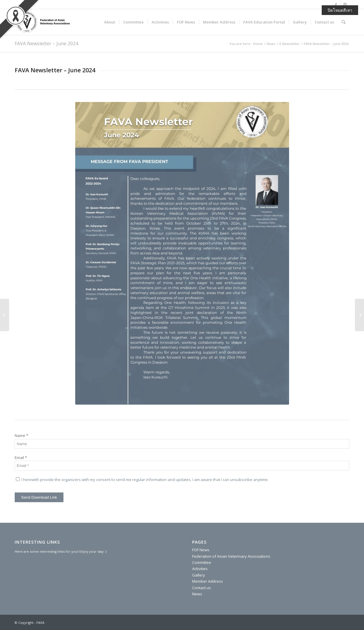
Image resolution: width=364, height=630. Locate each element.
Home (258, 44)
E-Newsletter (290, 44)
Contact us (202, 588)
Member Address (208, 581)
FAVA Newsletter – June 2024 (46, 43)
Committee (202, 562)
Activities (200, 569)
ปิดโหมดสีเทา (340, 10)
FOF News (201, 550)
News (271, 44)
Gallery (199, 575)
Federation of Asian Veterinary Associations (231, 556)
